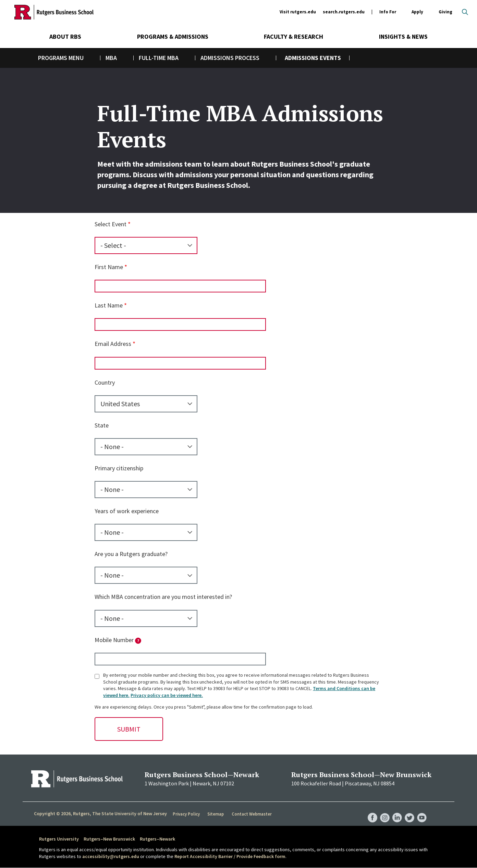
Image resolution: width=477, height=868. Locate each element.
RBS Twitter (408, 811)
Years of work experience (127, 511)
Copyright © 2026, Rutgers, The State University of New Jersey (100, 813)
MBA (111, 58)
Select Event (111, 224)
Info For (388, 12)
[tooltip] (138, 641)
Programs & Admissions (173, 37)
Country (105, 382)
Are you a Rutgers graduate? (131, 554)
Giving (445, 12)
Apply (417, 12)
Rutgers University (59, 839)
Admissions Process (230, 58)
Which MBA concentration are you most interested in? (163, 597)
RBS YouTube (421, 811)
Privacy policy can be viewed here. (167, 695)
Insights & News (403, 37)
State (102, 425)
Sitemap (216, 814)
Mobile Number (118, 640)
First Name (109, 267)
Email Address (113, 344)
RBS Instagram (382, 811)
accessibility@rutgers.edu (111, 856)
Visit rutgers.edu (298, 12)
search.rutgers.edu (344, 12)
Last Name (109, 305)
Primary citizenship (119, 468)
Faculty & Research (293, 37)
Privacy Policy (187, 814)
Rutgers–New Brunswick (109, 839)
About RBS (65, 37)
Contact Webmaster (252, 814)
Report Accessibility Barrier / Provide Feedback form (230, 856)
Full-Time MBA (159, 58)
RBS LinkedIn (395, 811)
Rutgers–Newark (157, 839)
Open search (465, 12)
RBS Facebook (369, 811)
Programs (53, 58)
